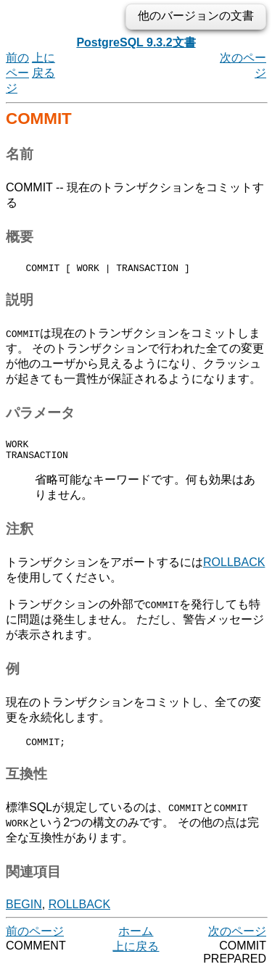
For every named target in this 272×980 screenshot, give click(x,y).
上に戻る (136, 955)
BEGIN (24, 913)
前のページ (17, 73)
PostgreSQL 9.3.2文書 (136, 42)
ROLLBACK (234, 569)
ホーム (136, 940)
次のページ (237, 940)
